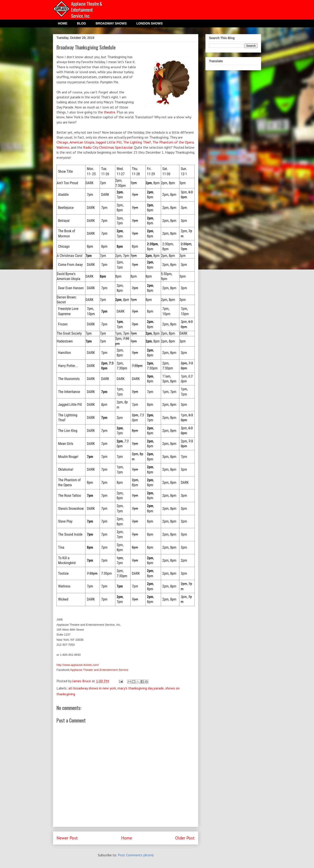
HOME (63, 23)
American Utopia (82, 142)
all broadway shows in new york (92, 688)
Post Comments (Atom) (136, 855)
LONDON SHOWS (149, 23)
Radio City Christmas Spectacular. (108, 147)
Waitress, (63, 147)
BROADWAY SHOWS (111, 23)
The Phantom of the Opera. (173, 142)
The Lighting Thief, (138, 142)
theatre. (110, 112)
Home (127, 838)
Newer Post (67, 838)
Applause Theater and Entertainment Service (99, 670)
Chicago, (63, 142)
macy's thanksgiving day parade (141, 688)
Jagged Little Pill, (109, 142)
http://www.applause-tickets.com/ (78, 665)
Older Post (185, 838)
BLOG (81, 23)
